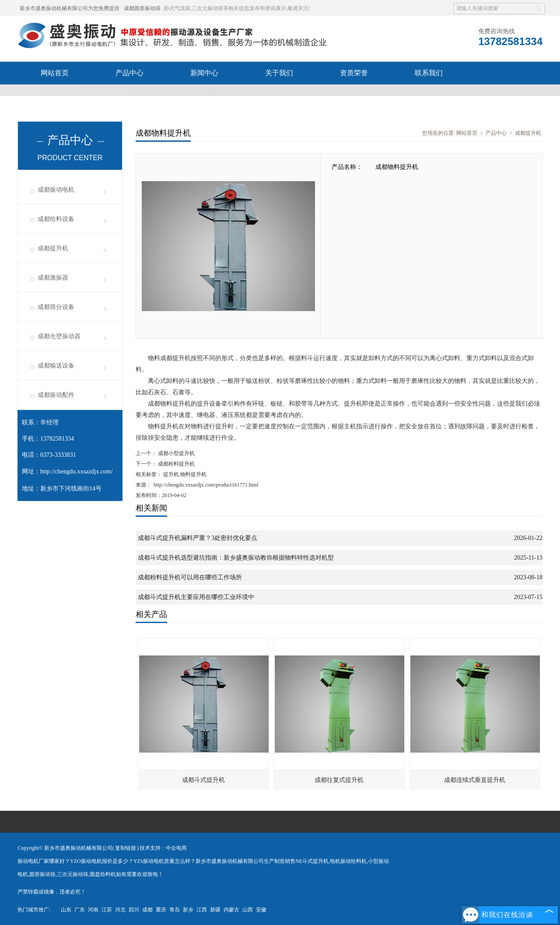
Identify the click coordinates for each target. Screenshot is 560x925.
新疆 (215, 910)
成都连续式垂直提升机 (475, 780)
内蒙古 (231, 910)
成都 (147, 910)
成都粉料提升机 (176, 464)
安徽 (261, 910)
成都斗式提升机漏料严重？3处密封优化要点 (198, 538)
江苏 (107, 910)
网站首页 (55, 73)
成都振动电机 (56, 190)
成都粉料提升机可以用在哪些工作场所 (190, 577)
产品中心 (129, 73)
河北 (120, 910)
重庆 (161, 910)
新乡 (188, 910)
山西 (248, 910)
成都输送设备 (56, 366)
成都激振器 (53, 278)
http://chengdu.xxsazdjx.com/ (77, 471)
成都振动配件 (56, 395)
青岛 (175, 910)
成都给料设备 (56, 219)
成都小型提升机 (176, 453)
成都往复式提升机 (339, 780)
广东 (80, 910)
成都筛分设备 (56, 307)
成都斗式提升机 (203, 780)
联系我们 (429, 73)
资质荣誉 (354, 73)
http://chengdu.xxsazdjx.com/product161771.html (206, 485)
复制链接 (126, 848)
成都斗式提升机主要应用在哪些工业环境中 (196, 597)
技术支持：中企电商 (163, 848)
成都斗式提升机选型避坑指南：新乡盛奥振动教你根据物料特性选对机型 (236, 558)
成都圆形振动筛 (142, 8)
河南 (93, 910)
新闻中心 (204, 73)
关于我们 (279, 73)
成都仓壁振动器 (59, 336)
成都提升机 (53, 248)
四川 (134, 910)
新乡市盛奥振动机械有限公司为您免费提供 (70, 8)
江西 (202, 910)
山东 (66, 910)
